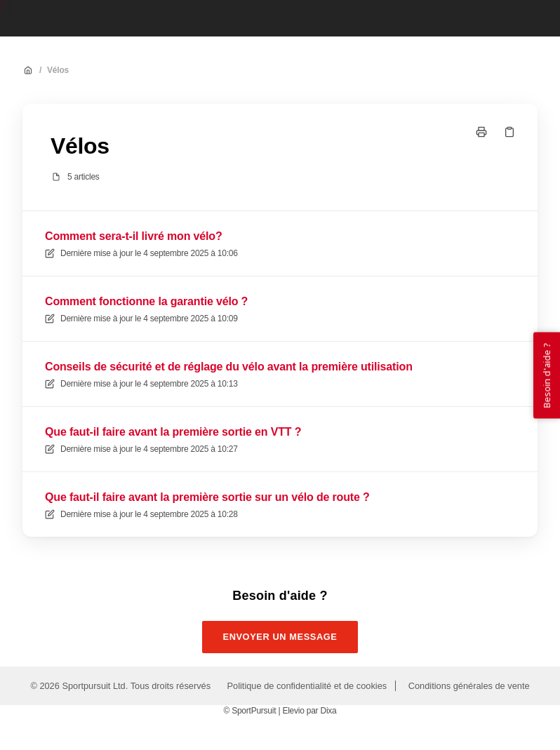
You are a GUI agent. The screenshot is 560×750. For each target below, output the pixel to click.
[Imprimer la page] (481, 132)
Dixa (328, 711)
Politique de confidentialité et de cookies (307, 686)
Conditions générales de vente (469, 686)
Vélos (58, 70)
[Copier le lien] (509, 132)
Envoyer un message (280, 637)
